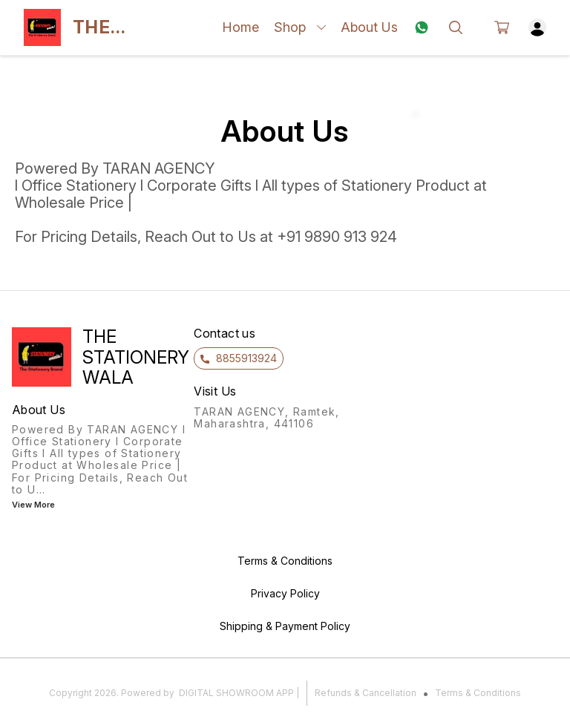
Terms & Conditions (478, 693)
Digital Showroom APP (236, 693)
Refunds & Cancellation (366, 693)
